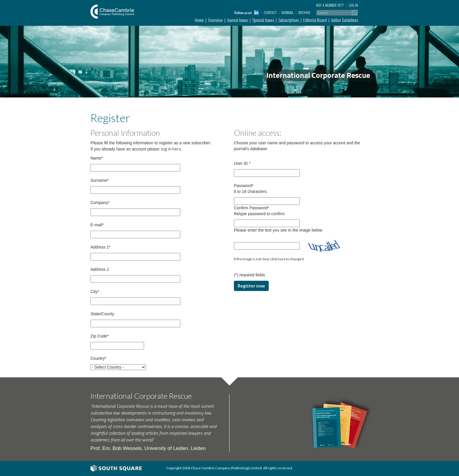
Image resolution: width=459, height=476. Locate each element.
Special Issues (263, 20)
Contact (270, 12)
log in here (171, 149)
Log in (353, 5)
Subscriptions (289, 20)
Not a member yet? (330, 5)
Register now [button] (251, 286)
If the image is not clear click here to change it (269, 259)
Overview (215, 20)
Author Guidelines (345, 20)
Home (199, 20)
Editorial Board (315, 20)
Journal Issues (238, 20)
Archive (304, 12)
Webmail (287, 12)
